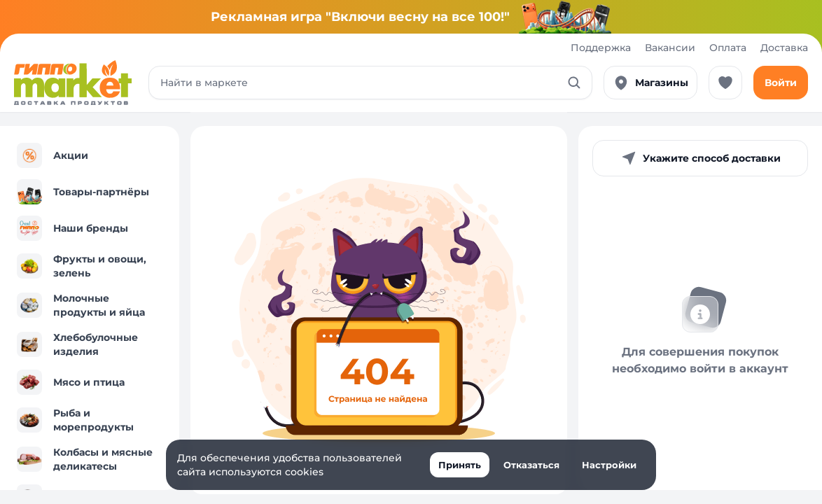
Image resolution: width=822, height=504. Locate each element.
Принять (460, 465)
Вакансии (670, 48)
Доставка (784, 48)
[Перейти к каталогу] (73, 83)
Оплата (728, 48)
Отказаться (531, 465)
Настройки (609, 465)
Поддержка (601, 48)
